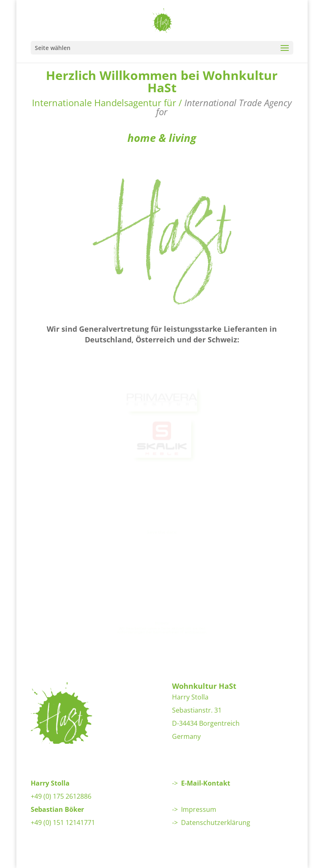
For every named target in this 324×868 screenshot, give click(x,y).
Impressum (199, 809)
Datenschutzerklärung (216, 822)
